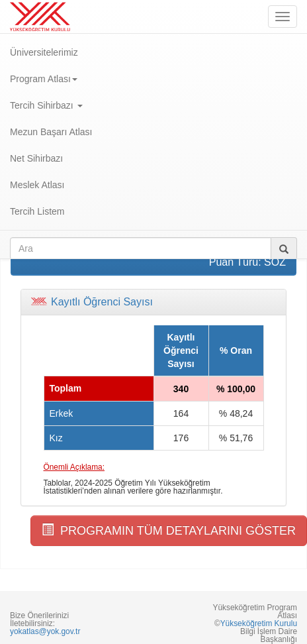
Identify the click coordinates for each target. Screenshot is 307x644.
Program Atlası (44, 79)
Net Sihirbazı (36, 158)
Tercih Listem (37, 211)
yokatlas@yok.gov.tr (45, 631)
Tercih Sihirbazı (46, 105)
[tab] (153, 302)
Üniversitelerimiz (44, 52)
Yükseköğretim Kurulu (259, 623)
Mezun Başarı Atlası (51, 132)
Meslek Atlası (37, 185)
